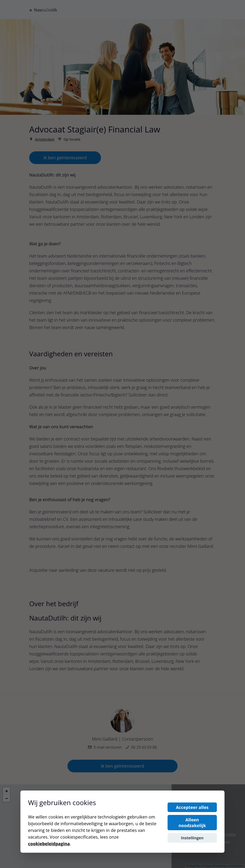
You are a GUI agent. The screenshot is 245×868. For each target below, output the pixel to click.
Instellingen (192, 838)
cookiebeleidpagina (49, 844)
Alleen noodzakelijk (192, 823)
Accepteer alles (192, 807)
